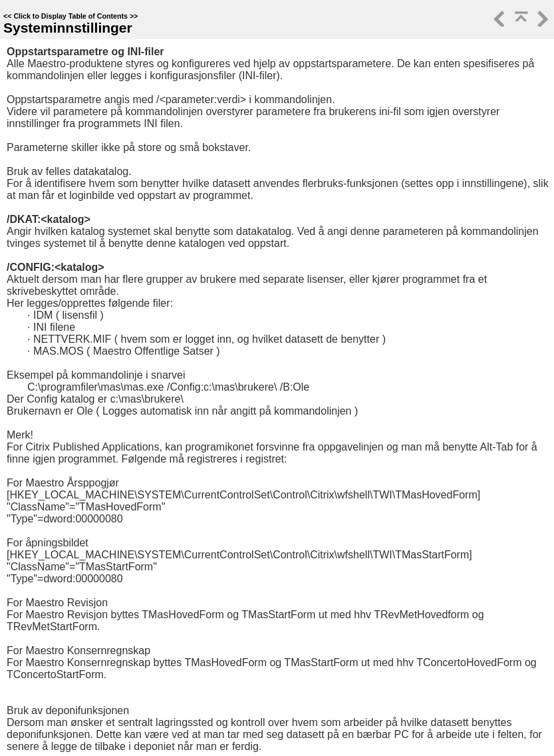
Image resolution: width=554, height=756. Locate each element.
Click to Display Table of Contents (70, 16)
